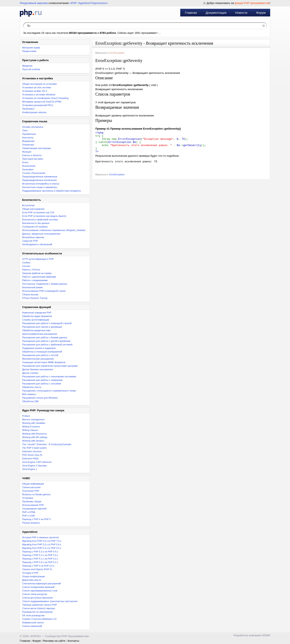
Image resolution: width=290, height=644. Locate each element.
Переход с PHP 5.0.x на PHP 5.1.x (40, 562)
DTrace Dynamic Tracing (35, 298)
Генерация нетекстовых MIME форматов (44, 362)
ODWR (266, 635)
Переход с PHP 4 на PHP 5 (36, 519)
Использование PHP (33, 505)
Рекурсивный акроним (34, 3)
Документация (216, 13)
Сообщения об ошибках (35, 227)
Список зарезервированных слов (40, 591)
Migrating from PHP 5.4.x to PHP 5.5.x (42, 548)
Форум (261, 13)
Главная (191, 13)
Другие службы (30, 373)
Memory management (33, 419)
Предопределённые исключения (39, 180)
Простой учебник (31, 69)
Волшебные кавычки (33, 237)
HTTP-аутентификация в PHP (38, 259)
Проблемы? (28, 109)
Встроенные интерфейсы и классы (41, 184)
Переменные (29, 134)
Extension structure (32, 451)
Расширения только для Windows (40, 398)
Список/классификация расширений (41, 583)
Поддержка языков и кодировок (39, 348)
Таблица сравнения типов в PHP (40, 605)
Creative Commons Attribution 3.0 (39, 619)
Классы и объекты (32, 155)
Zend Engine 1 (30, 469)
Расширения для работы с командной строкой (47, 323)
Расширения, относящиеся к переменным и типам (49, 391)
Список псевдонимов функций (38, 587)
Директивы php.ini (32, 580)
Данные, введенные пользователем (41, 234)
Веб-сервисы (29, 394)
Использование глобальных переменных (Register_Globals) (54, 230)
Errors (25, 162)
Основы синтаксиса (33, 127)
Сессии (26, 266)
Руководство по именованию (37, 612)
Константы (28, 138)
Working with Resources (34, 434)
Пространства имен (33, 159)
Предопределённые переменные (40, 177)
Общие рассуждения (33, 209)
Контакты (73, 641)
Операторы (28, 145)
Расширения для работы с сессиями (42, 384)
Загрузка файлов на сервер (37, 273)
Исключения (29, 166)
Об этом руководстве (33, 615)
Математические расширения (38, 359)
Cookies (26, 263)
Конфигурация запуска (34, 112)
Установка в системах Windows (39, 95)
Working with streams (33, 441)
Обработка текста (32, 387)
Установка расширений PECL (38, 105)
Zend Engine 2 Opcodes (35, 466)
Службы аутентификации (36, 320)
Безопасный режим (32, 287)
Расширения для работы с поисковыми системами (49, 376)
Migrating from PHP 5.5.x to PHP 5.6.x (42, 544)
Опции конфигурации (33, 576)
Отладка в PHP (30, 573)
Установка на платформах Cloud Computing (45, 98)
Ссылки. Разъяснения (34, 173)
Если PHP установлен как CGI (38, 212)
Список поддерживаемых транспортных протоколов (50, 601)
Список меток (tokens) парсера (38, 608)
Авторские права (31, 48)
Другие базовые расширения (37, 369)
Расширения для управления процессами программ (50, 366)
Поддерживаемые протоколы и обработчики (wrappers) (52, 191)
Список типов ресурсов (35, 594)
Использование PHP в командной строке (44, 291)
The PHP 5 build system (34, 448)
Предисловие (29, 51)
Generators (28, 169)
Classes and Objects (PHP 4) (37, 569)
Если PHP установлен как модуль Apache (44, 216)
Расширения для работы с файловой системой (47, 345)
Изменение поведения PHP (37, 313)
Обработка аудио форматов (37, 316)
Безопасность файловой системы (40, 220)
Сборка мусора (30, 294)
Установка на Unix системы (37, 87)
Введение (27, 66)
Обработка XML (31, 401)
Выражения (28, 141)
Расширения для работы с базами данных (45, 337)
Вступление (28, 205)
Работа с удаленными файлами (39, 277)
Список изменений (32, 626)
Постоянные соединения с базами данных (45, 284)
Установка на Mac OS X (35, 91)
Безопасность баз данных (36, 223)
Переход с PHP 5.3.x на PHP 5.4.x (40, 552)
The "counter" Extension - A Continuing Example (47, 444)
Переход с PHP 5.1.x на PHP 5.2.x (40, 559)
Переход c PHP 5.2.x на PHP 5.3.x (40, 555)
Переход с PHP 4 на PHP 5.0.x (38, 566)
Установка (28, 498)
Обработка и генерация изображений (42, 352)
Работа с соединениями (35, 280)
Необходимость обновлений (37, 244)
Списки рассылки (31, 487)
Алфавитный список (33, 623)
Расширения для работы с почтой (40, 355)
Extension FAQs (30, 458)
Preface (26, 416)
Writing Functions (31, 427)
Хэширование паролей (34, 509)
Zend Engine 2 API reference (37, 462)
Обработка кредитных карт (37, 330)
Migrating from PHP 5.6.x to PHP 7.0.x (42, 541)
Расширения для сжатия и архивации (42, 327)
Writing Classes (30, 430)
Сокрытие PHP (30, 241)
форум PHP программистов (252, 3)
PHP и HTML (29, 512)
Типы (25, 130)
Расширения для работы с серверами (42, 380)
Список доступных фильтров (37, 598)
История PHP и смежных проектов (40, 537)
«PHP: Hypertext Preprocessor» (89, 3)
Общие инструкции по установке (39, 84)
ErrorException (117, 53)
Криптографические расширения (40, 334)
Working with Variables (34, 423)
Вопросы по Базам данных (36, 494)
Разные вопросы (31, 523)
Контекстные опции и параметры (40, 187)
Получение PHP (31, 491)
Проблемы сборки (32, 501)
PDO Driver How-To (32, 455)
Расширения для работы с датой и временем (46, 341)
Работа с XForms (31, 270)
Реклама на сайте (54, 641)
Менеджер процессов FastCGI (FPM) (42, 102)
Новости (241, 13)
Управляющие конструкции (37, 148)
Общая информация (33, 484)
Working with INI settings (35, 437)
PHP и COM (28, 516)
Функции (27, 152)
